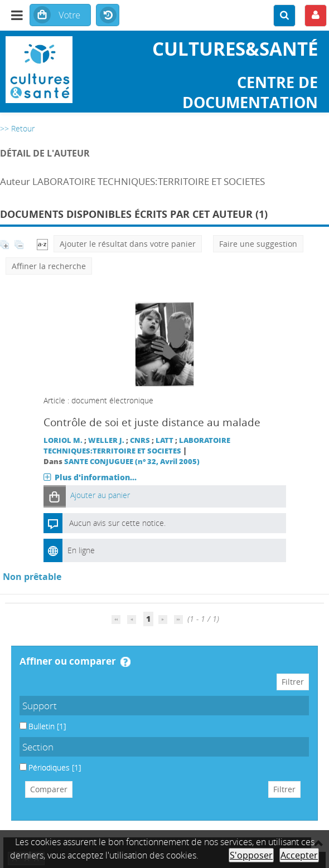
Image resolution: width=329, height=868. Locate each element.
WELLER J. (106, 440)
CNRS (140, 440)
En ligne (81, 550)
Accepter (299, 855)
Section (38, 747)
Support (40, 706)
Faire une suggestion (258, 244)
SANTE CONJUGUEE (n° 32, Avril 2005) (132, 462)
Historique (108, 16)
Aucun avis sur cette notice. (117, 523)
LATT (164, 440)
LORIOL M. (63, 440)
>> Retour (17, 128)
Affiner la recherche (49, 266)
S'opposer (251, 855)
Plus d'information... (96, 477)
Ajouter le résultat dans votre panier (128, 244)
